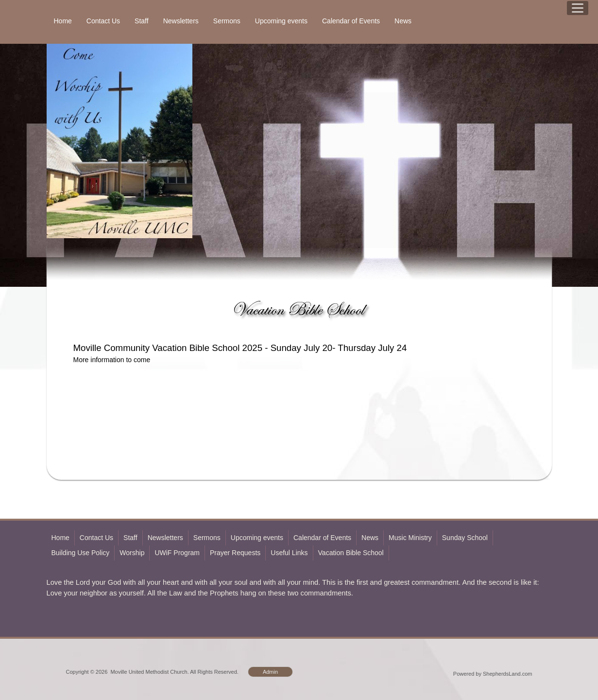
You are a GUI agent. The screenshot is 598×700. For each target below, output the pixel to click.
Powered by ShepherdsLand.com (493, 674)
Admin (270, 672)
